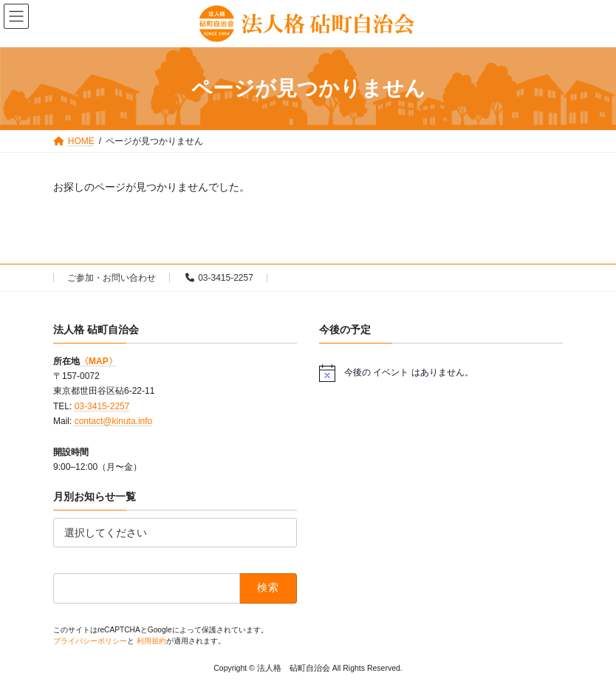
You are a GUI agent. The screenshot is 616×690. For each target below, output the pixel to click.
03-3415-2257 (219, 278)
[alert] (441, 372)
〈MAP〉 (99, 361)
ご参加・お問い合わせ (112, 278)
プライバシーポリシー (90, 640)
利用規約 (151, 640)
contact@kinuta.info (114, 421)
